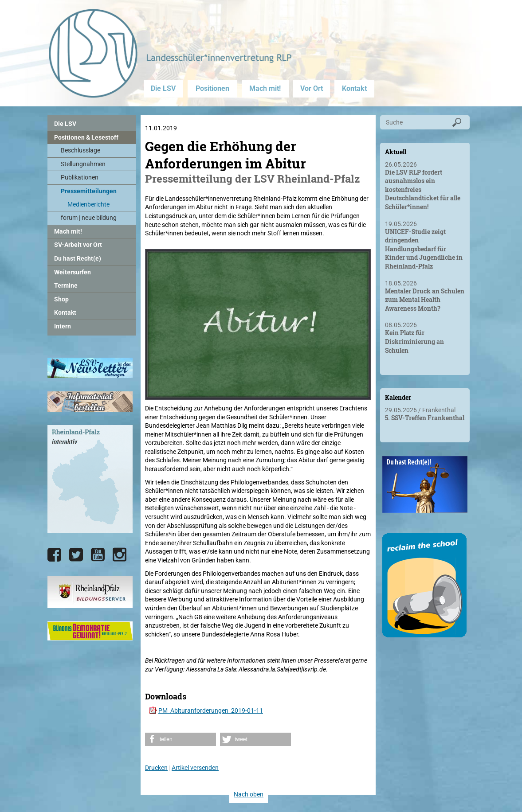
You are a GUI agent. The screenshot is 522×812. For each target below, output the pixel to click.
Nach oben (249, 794)
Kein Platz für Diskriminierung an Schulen (414, 341)
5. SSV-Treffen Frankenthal (425, 418)
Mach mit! (265, 88)
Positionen (212, 88)
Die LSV (163, 88)
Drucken (156, 768)
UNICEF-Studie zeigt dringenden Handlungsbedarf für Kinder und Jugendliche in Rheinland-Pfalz (424, 249)
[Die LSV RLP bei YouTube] (98, 555)
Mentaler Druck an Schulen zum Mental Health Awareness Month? (425, 300)
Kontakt (354, 88)
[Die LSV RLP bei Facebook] (54, 555)
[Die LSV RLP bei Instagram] (120, 555)
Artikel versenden (195, 768)
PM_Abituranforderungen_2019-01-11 (211, 710)
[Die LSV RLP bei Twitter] (76, 555)
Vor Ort (312, 88)
